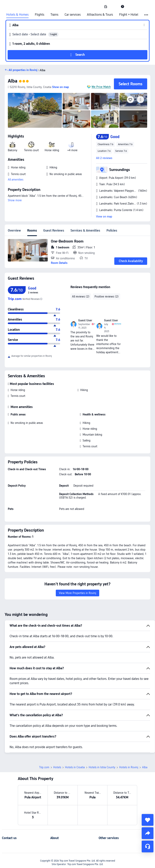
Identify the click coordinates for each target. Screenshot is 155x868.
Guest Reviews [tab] (54, 230)
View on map (104, 217)
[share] (148, 833)
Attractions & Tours (100, 15)
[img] (35, 110)
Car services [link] (73, 15)
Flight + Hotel (129, 15)
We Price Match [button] (101, 87)
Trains (54, 15)
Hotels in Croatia (75, 767)
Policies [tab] (112, 230)
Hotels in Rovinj (129, 767)
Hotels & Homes (17, 15)
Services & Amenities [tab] (85, 230)
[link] (106, 6)
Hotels (57, 767)
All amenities (16, 180)
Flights (40, 15)
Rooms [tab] (32, 230)
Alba (13, 81)
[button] (114, 6)
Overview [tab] (14, 230)
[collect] (148, 820)
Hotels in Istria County (102, 767)
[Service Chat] (148, 846)
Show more (15, 200)
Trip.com (44, 767)
